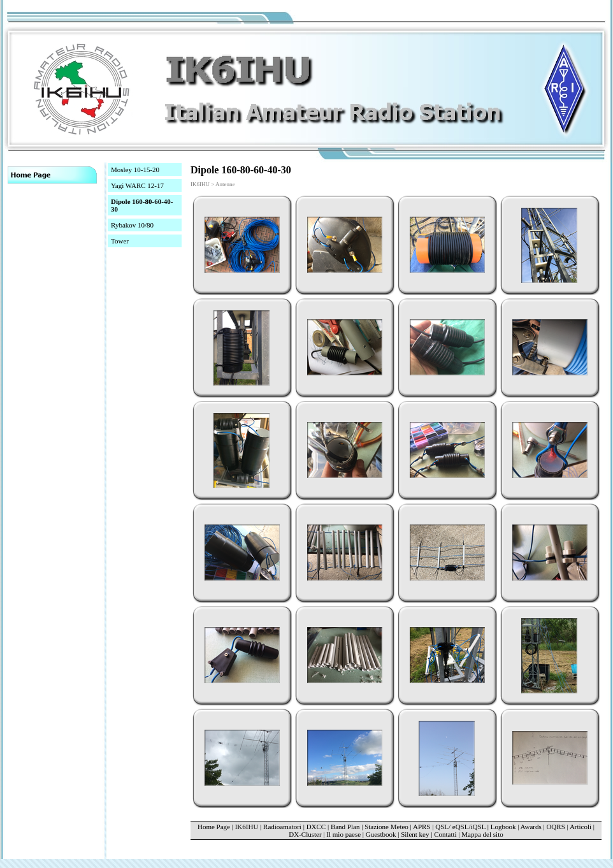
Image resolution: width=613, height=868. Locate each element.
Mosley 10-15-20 (135, 170)
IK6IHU (247, 827)
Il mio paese (343, 834)
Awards (531, 827)
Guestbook (381, 834)
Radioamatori (282, 827)
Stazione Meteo (387, 827)
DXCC (316, 827)
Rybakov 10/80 (132, 225)
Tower (120, 241)
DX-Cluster (305, 834)
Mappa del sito (482, 834)
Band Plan (345, 827)
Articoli (581, 827)
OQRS (555, 827)
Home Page (214, 827)
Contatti (445, 834)
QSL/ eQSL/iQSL (460, 827)
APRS (422, 827)
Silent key (415, 834)
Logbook (503, 827)
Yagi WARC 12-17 (137, 185)
